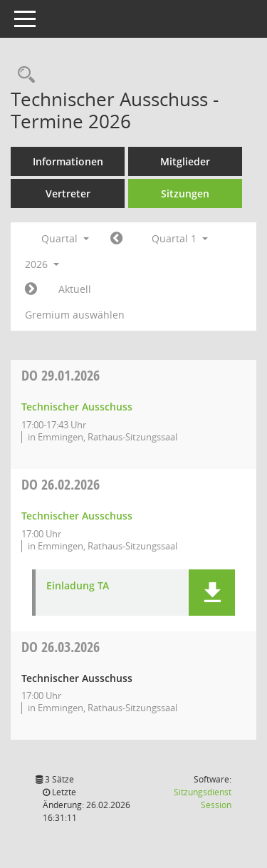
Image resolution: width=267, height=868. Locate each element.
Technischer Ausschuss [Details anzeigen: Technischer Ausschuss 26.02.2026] (77, 516)
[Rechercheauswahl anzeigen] (23, 75)
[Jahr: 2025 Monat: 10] (116, 239)
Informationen (68, 161)
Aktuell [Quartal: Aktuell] (75, 289)
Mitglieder (185, 161)
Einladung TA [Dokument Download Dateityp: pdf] (78, 586)
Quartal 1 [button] (180, 238)
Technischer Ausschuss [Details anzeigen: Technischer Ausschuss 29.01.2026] (77, 407)
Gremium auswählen (75, 315)
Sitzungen (185, 193)
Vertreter (68, 193)
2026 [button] (42, 264)
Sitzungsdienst (203, 799)
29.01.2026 (61, 375)
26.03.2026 (61, 647)
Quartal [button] (65, 238)
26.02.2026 (61, 484)
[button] (212, 593)
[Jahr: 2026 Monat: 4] (31, 289)
